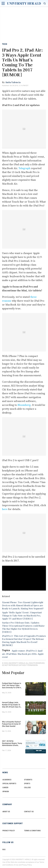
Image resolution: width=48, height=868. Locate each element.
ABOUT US (6, 812)
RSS (4, 849)
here (5, 509)
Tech (5, 44)
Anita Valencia (13, 82)
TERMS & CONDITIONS (32, 831)
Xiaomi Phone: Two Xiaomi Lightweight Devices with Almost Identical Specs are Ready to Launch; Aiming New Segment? (23, 605)
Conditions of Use (12, 865)
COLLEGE (27, 787)
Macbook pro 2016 (27, 654)
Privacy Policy (27, 865)
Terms (42, 862)
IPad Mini (11, 654)
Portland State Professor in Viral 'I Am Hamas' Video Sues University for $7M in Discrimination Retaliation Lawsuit (12, 685)
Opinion (6, 791)
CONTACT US (29, 812)
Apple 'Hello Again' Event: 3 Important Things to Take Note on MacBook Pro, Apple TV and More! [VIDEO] (22, 615)
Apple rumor (18, 651)
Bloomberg (24, 405)
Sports (27, 783)
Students (28, 780)
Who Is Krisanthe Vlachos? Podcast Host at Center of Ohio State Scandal (11, 724)
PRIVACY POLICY (9, 831)
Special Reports (9, 783)
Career (5, 787)
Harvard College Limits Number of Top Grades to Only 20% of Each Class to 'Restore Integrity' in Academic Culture (11, 705)
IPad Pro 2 (31, 651)
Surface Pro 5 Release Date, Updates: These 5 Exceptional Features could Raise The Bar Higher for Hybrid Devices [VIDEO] (23, 627)
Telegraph (24, 168)
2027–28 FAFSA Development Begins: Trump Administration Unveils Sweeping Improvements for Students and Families (12, 743)
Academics (7, 780)
